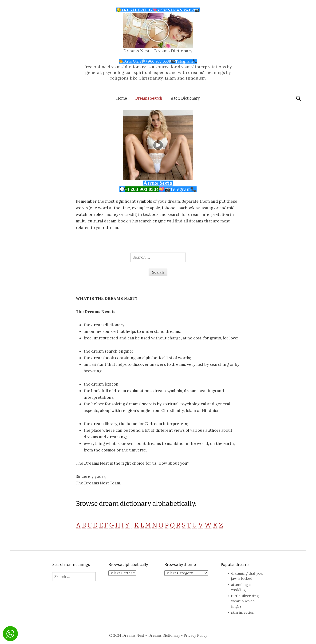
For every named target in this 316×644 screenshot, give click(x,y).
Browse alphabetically (128, 565)
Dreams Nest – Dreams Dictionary (158, 51)
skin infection (243, 612)
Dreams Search (149, 98)
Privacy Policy (195, 635)
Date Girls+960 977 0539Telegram (158, 61)
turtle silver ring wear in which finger (245, 601)
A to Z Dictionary (185, 98)
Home (122, 98)
